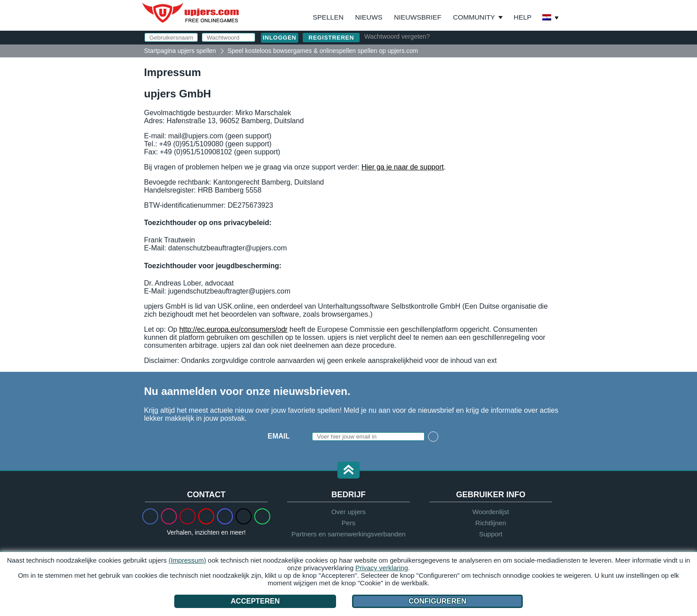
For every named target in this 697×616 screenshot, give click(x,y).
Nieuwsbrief (418, 17)
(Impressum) (187, 560)
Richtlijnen (491, 523)
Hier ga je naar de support (403, 167)
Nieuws (369, 17)
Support (491, 534)
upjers (191, 13)
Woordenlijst (491, 512)
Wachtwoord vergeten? (397, 36)
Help (523, 17)
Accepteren (255, 601)
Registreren (331, 38)
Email (279, 436)
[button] (348, 471)
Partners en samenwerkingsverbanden (349, 534)
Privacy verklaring (381, 568)
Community (474, 17)
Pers (349, 523)
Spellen (328, 17)
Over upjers (348, 512)
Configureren (437, 601)
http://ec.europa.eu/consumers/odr (233, 329)
